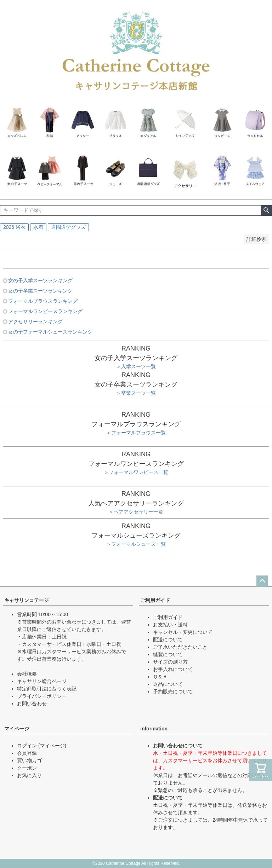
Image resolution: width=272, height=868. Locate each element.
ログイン (27, 746)
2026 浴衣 (14, 227)
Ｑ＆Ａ (160, 677)
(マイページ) (52, 746)
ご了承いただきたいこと (180, 647)
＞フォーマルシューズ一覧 (136, 544)
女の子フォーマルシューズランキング (50, 332)
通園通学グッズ (68, 227)
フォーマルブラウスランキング (43, 301)
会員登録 (27, 753)
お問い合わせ (32, 704)
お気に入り (29, 775)
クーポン (27, 768)
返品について (168, 684)
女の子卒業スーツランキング (40, 291)
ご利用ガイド (155, 600)
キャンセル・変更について (183, 632)
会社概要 (27, 674)
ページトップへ (262, 581)
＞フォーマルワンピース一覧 (136, 472)
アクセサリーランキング (35, 322)
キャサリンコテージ (27, 600)
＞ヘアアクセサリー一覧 (136, 512)
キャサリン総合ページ (42, 681)
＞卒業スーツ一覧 (136, 393)
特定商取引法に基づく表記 (47, 689)
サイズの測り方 (170, 662)
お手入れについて (173, 669)
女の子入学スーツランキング (40, 280)
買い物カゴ (29, 760)
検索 (266, 210)
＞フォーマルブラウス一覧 (136, 433)
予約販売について (173, 691)
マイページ (17, 729)
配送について (168, 640)
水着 (38, 227)
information (154, 729)
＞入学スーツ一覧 (136, 366)
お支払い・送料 (170, 625)
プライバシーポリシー (42, 696)
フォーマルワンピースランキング (45, 311)
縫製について (168, 654)
